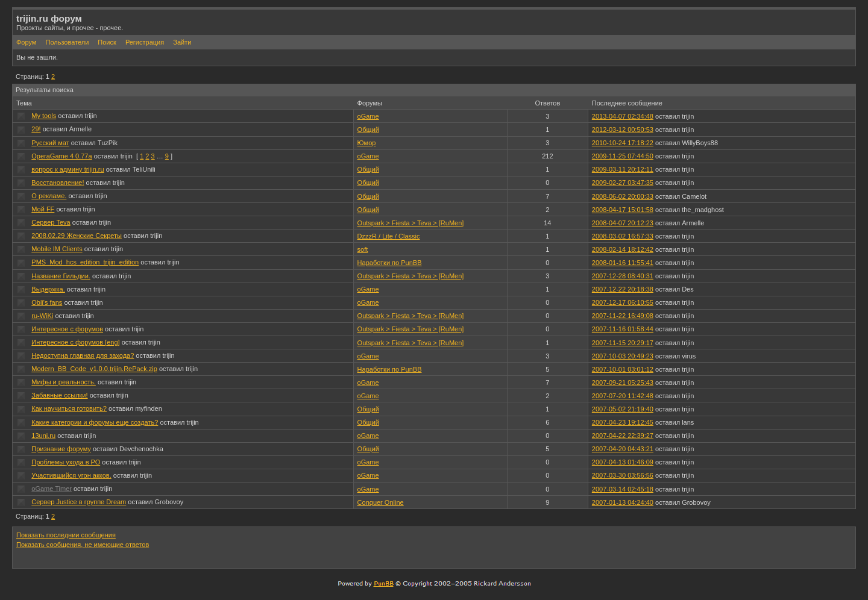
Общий (368, 130)
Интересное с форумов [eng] (75, 342)
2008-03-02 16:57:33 (623, 236)
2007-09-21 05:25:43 (623, 383)
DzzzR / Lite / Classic (389, 236)
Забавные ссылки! (59, 395)
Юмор (367, 143)
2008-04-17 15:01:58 (623, 210)
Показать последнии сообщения (66, 535)
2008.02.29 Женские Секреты (77, 236)
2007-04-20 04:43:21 (623, 449)
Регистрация (145, 42)
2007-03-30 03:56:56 (623, 475)
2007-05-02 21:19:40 (623, 409)
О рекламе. (49, 196)
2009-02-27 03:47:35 (623, 183)
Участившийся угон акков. (71, 475)
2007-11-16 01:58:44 (623, 329)
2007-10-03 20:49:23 (623, 356)
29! (36, 129)
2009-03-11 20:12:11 (623, 169)
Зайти (182, 42)
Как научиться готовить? (69, 408)
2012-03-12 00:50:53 (623, 130)
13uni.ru (43, 436)
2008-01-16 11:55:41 (623, 263)
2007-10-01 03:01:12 (623, 369)
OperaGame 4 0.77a (61, 156)
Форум (26, 42)
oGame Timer (52, 489)
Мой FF (43, 209)
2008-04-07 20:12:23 (623, 223)
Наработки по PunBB (390, 263)
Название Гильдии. (61, 276)
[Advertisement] (711, 547)
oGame (368, 116)
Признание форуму (61, 449)
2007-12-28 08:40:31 (623, 276)
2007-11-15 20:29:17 (623, 343)
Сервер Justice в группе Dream (79, 502)
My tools (44, 116)
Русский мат (50, 143)
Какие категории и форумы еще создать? (95, 422)
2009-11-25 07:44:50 (623, 156)
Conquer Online (381, 502)
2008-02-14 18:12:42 (623, 249)
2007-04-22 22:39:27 (623, 436)
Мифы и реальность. (64, 382)
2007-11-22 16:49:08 (623, 316)
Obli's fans (47, 302)
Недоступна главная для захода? (83, 355)
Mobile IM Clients (57, 249)
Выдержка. (48, 289)
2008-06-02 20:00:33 (623, 196)
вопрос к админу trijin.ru (68, 169)
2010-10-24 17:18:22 (623, 143)
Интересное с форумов (67, 329)
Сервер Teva (51, 222)
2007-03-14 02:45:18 (623, 489)
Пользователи (67, 42)
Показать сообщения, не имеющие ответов (83, 545)
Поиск (107, 42)
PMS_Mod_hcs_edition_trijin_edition (85, 262)
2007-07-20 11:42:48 (623, 396)
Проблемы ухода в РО (66, 462)
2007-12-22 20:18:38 (623, 289)
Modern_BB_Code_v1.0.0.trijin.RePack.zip (94, 369)
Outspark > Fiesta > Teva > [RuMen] (411, 223)
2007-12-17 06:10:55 (623, 302)
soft (363, 249)
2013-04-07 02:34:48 (623, 116)
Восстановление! (58, 183)
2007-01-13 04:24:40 (623, 502)
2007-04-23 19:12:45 (623, 422)
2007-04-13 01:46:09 (623, 462)
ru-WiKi (42, 316)
